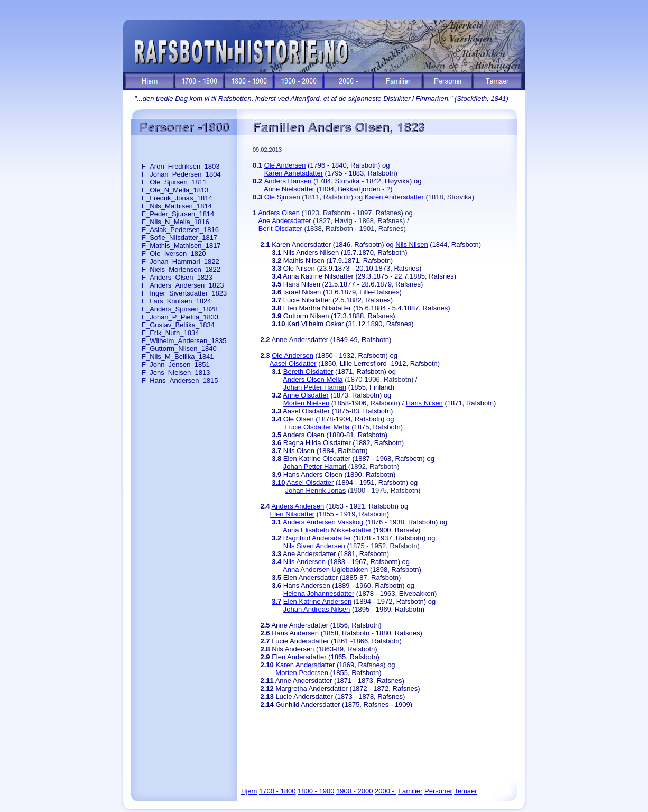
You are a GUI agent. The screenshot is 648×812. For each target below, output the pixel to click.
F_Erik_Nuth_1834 (170, 333)
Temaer (465, 791)
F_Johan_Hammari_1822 (180, 261)
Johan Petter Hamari (315, 387)
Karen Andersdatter (394, 197)
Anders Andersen (298, 506)
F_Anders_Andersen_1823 (183, 285)
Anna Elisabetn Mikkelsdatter (327, 530)
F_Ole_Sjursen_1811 (174, 182)
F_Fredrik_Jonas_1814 (177, 198)
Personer (438, 791)
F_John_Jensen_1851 (176, 365)
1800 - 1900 (316, 791)
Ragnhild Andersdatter (317, 538)
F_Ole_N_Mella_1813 (175, 190)
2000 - (385, 791)
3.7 (276, 601)
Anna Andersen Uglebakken (325, 570)
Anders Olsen (279, 213)
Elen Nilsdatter (293, 514)
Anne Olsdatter (306, 395)
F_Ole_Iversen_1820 (174, 253)
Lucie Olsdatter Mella (317, 427)
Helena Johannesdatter (319, 593)
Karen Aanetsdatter (294, 173)
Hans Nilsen (424, 403)
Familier (410, 791)
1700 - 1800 (277, 791)
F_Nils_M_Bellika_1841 (178, 357)
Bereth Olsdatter (308, 371)
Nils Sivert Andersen (314, 546)
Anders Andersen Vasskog (323, 522)
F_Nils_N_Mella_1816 (175, 222)
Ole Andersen (285, 165)
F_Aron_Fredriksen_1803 (180, 166)
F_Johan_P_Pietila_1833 (180, 317)
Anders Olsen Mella (313, 379)
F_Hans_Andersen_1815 (180, 380)
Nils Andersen (304, 562)
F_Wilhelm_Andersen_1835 (184, 341)
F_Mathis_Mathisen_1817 (181, 246)
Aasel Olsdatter (293, 363)
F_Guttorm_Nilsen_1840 (179, 349)
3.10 (278, 482)
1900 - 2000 (354, 791)
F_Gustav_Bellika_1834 (178, 325)
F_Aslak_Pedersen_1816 (180, 230)
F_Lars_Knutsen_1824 (177, 301)
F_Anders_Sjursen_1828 (180, 309)
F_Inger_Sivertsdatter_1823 (184, 293)
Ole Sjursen (282, 197)
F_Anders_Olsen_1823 (177, 277)
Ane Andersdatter (284, 221)
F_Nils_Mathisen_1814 (177, 206)
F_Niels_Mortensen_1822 (181, 269)
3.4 (276, 562)
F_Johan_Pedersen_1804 (181, 174)
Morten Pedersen (302, 673)
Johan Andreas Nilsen (317, 609)
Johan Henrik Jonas (315, 490)
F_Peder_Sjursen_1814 (178, 214)
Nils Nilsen (411, 244)
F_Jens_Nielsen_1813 (176, 372)
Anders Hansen (288, 181)
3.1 (276, 522)
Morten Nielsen (306, 403)
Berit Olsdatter (280, 229)
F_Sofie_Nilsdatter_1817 (179, 238)
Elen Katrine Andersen (317, 601)
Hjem (249, 791)
